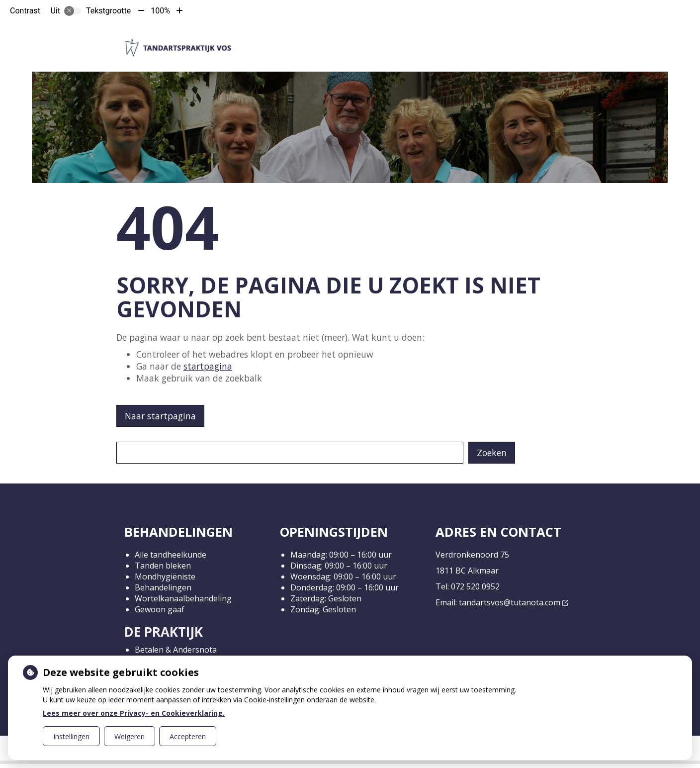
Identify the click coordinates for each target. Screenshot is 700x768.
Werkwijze (380, 39)
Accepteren (188, 736)
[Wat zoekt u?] (290, 453)
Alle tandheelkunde (171, 555)
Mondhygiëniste (165, 576)
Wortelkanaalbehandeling (183, 598)
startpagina (208, 366)
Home (274, 39)
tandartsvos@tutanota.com (513, 602)
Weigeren (130, 736)
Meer (541, 39)
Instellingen (71, 736)
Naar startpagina (160, 416)
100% (160, 11)
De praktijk (318, 39)
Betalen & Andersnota (176, 650)
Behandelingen (163, 587)
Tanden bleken (163, 566)
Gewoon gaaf (160, 609)
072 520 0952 (475, 586)
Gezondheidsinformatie (466, 39)
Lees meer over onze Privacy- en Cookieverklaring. (134, 713)
